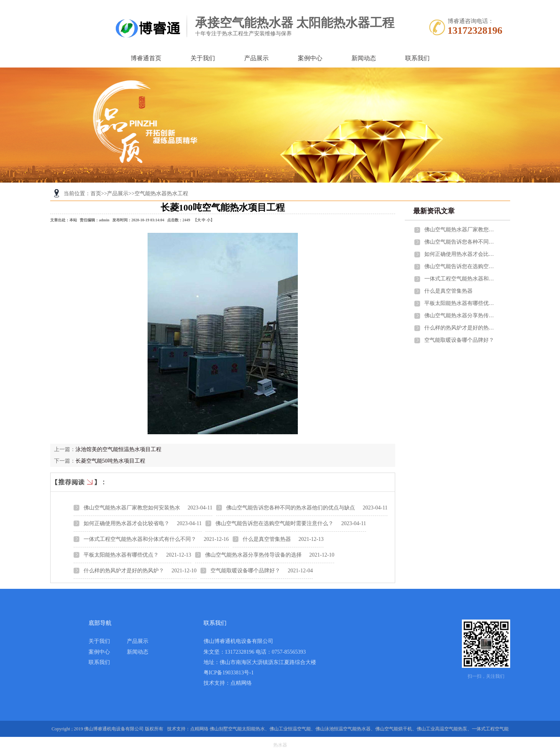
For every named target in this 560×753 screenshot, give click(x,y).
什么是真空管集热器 (267, 539)
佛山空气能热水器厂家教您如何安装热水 (132, 508)
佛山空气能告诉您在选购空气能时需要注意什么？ (274, 523)
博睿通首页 (146, 58)
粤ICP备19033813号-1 (229, 673)
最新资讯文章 (434, 211)
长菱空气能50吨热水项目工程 (110, 461)
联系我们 (417, 58)
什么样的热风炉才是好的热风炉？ (124, 571)
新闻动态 (364, 58)
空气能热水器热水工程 (161, 194)
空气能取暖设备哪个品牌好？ (245, 571)
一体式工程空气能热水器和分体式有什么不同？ (140, 539)
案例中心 (310, 58)
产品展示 (256, 58)
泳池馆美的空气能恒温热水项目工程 (118, 449)
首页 (96, 194)
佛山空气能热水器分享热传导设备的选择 (253, 555)
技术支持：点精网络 (228, 683)
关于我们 (203, 58)
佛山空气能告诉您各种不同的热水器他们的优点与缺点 (291, 508)
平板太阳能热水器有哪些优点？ (121, 555)
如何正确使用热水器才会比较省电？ (126, 523)
